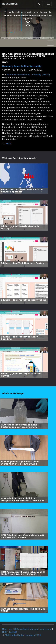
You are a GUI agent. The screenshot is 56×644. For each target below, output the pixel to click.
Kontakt (13, 632)
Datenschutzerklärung (26, 629)
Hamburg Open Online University (22, 66)
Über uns (7, 629)
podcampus (10, 4)
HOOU (9, 144)
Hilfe (5, 632)
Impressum (46, 629)
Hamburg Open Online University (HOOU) (28, 75)
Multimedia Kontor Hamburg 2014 (23, 635)
